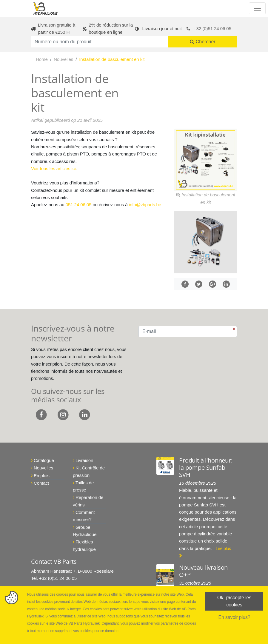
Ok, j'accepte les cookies (234, 601)
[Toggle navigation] (257, 8)
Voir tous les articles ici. (54, 168)
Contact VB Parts (54, 561)
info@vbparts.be (145, 205)
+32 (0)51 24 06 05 (212, 28)
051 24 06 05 (79, 205)
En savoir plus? (234, 617)
